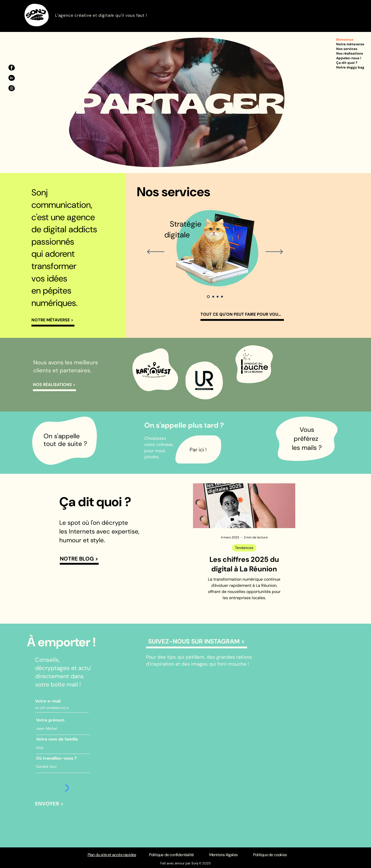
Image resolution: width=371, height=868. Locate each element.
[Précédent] (156, 252)
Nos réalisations (350, 53)
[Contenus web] (222, 297)
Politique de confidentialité (171, 855)
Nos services (347, 49)
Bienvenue (345, 40)
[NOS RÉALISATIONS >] (54, 385)
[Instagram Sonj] (12, 88)
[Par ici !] (198, 449)
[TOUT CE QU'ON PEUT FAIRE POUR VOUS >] (242, 315)
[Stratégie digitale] (208, 297)
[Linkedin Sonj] (12, 78)
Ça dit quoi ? (347, 63)
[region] (154, 370)
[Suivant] (274, 252)
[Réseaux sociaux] (213, 297)
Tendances (244, 548)
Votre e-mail (48, 701)
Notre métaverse (350, 44)
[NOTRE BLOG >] (79, 560)
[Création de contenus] (218, 297)
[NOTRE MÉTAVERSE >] (53, 321)
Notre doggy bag (350, 67)
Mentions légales (223, 855)
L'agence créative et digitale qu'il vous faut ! (101, 15)
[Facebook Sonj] (12, 68)
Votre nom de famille (57, 739)
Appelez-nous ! (349, 58)
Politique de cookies (270, 855)
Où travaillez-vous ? (56, 758)
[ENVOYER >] (49, 804)
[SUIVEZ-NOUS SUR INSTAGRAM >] (197, 642)
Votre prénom (50, 720)
